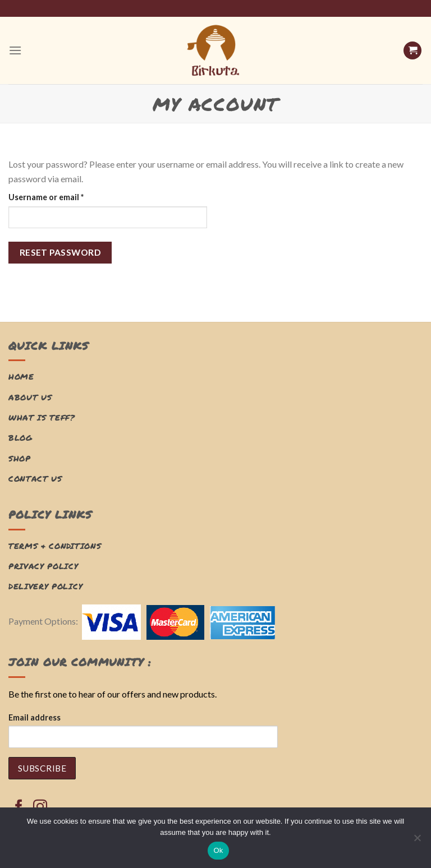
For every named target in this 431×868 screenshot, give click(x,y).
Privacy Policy (43, 566)
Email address (35, 717)
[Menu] (15, 50)
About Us (30, 397)
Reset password (60, 252)
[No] (417, 841)
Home (21, 377)
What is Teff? (42, 417)
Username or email (63, 196)
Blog (20, 438)
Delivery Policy (45, 586)
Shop (20, 458)
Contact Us (35, 479)
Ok (218, 850)
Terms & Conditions (55, 546)
